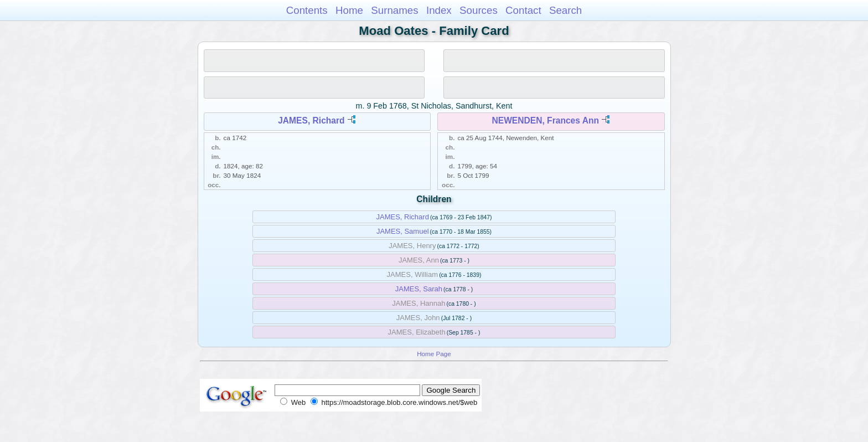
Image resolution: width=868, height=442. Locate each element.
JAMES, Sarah (419, 289)
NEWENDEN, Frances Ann (545, 120)
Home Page (434, 354)
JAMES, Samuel (403, 231)
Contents (307, 10)
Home (349, 10)
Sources (479, 10)
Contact (523, 10)
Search (565, 10)
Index (439, 10)
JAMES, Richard (311, 120)
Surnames (394, 10)
